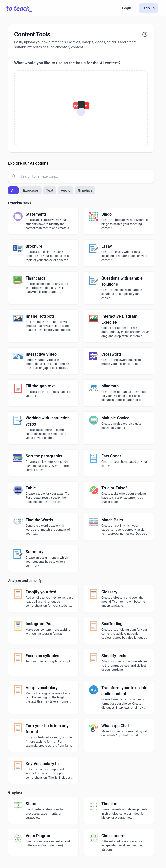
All (13, 190)
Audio (66, 190)
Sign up (149, 8)
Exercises (31, 190)
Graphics (85, 190)
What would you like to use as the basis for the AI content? (67, 63)
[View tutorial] (145, 34)
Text (50, 190)
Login (127, 8)
